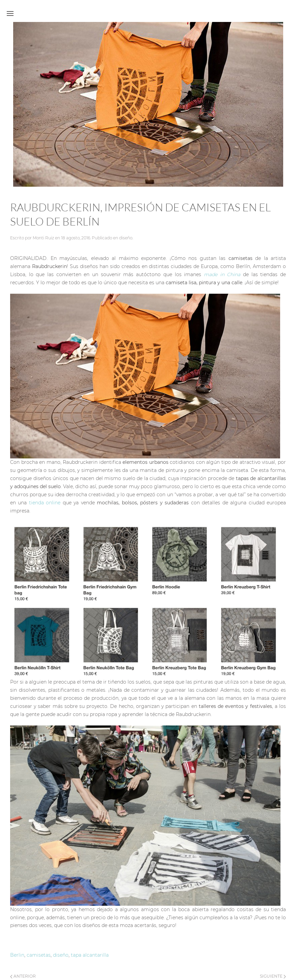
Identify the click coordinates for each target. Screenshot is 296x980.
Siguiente (273, 976)
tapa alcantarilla (90, 955)
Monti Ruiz (43, 238)
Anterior (23, 976)
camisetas (39, 955)
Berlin (17, 955)
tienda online (46, 503)
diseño (126, 238)
